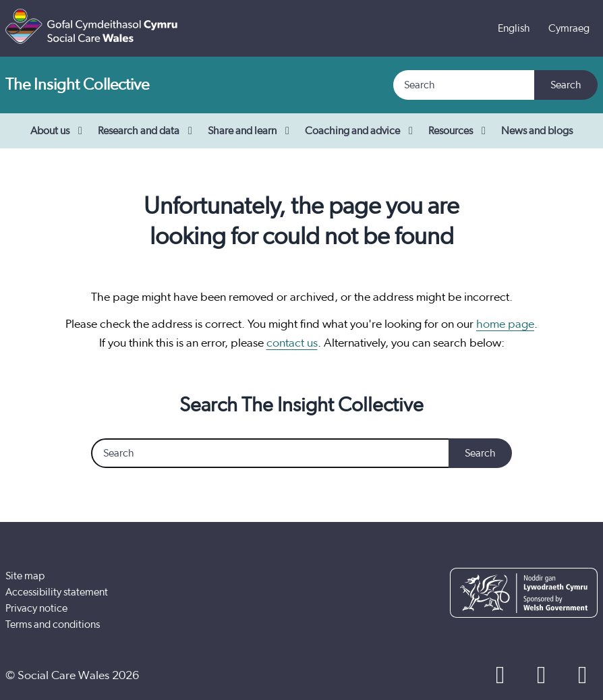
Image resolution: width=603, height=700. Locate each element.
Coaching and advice (361, 131)
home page (505, 324)
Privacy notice (36, 608)
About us (59, 131)
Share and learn (251, 131)
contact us (292, 343)
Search (566, 85)
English (514, 28)
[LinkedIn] (582, 676)
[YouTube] (541, 676)
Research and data (147, 131)
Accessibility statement (57, 592)
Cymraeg (569, 28)
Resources (459, 131)
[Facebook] (500, 676)
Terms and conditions (53, 624)
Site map (25, 576)
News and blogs (537, 131)
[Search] (464, 85)
